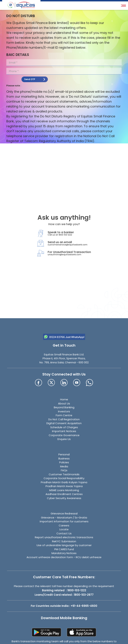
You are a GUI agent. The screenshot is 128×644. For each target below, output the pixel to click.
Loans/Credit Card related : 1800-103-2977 (64, 595)
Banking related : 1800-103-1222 (64, 590)
